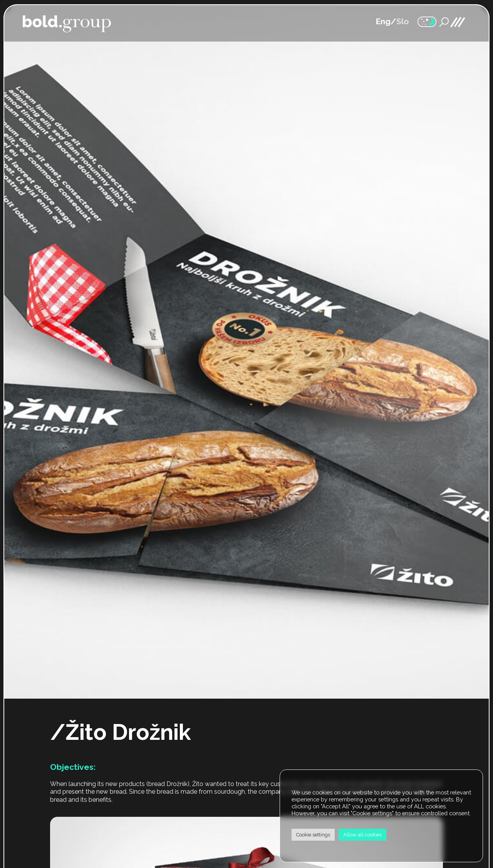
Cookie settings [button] (313, 835)
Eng (383, 21)
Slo (403, 21)
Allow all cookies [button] (362, 835)
